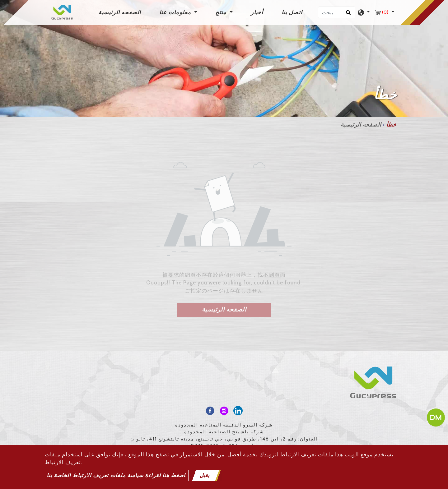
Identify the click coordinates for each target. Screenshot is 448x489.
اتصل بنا (292, 12)
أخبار (257, 12)
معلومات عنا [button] (176, 12)
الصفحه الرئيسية (121, 12)
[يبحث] (337, 12)
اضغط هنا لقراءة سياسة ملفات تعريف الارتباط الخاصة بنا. (117, 475)
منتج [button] (222, 12)
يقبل (204, 475)
